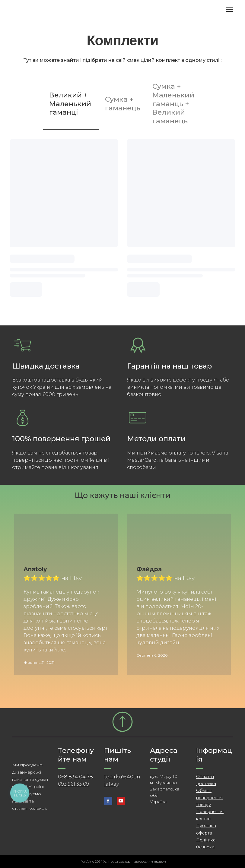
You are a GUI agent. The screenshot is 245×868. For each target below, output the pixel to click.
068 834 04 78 (75, 777)
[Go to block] (122, 722)
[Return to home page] (46, 9)
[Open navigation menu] (229, 9)
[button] (71, 104)
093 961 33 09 (73, 784)
